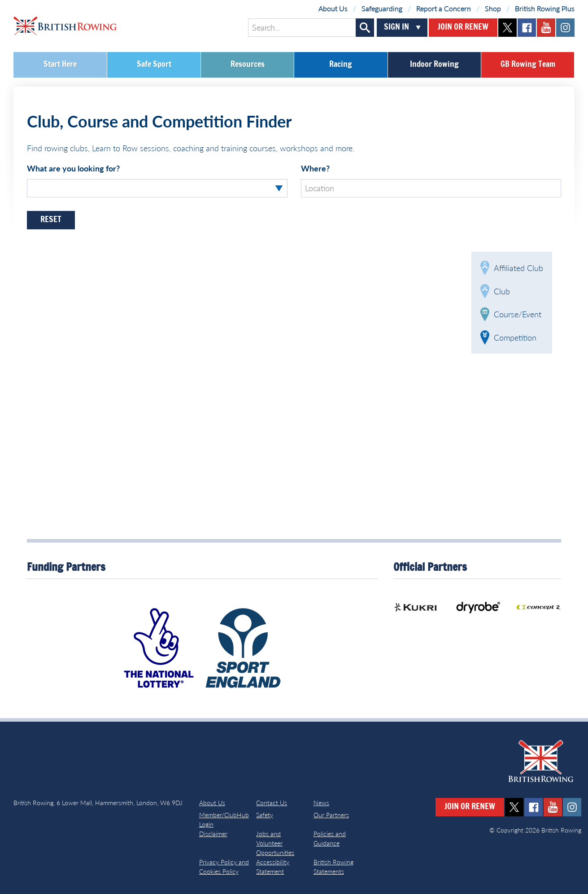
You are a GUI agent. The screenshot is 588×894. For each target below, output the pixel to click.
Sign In (396, 27)
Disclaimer (213, 834)
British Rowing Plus (545, 8)
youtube (546, 28)
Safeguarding (382, 8)
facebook (527, 28)
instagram (565, 28)
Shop (493, 8)
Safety (265, 815)
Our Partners (331, 815)
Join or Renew (463, 27)
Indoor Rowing (434, 65)
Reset (51, 220)
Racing (341, 65)
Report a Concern (444, 8)
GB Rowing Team (528, 65)
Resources (248, 65)
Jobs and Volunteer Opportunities (275, 843)
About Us (333, 8)
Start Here (60, 65)
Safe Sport (154, 65)
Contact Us (272, 803)
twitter (507, 28)
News (321, 803)
